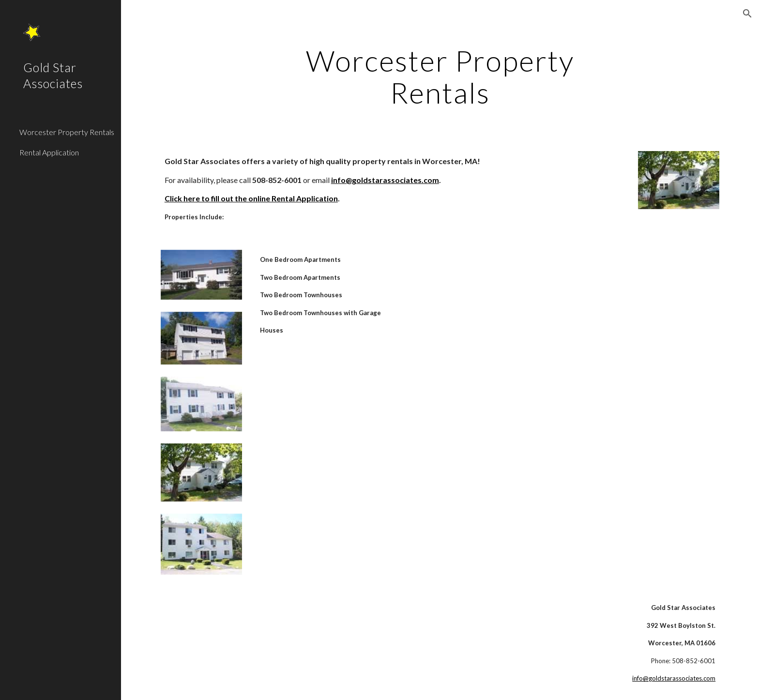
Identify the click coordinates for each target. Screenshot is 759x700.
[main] (440, 76)
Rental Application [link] (49, 152)
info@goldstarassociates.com (674, 678)
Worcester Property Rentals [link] (67, 132)
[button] (747, 14)
